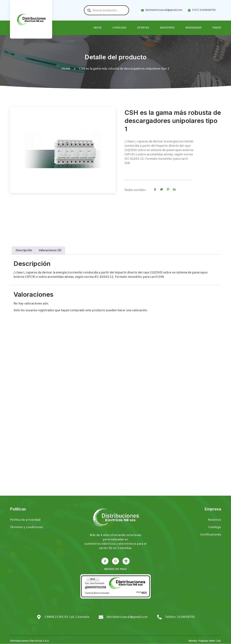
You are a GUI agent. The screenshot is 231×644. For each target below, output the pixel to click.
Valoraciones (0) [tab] (50, 250)
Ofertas (143, 28)
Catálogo (119, 28)
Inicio (98, 28)
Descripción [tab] (24, 250)
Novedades (193, 28)
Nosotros (167, 28)
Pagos (217, 28)
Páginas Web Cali (209, 641)
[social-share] (155, 189)
